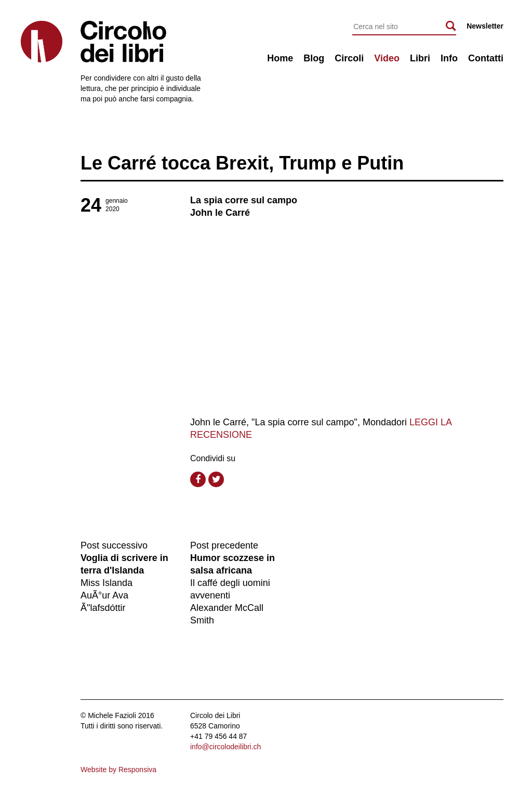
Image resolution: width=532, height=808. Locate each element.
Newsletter (485, 26)
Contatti (486, 58)
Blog (314, 58)
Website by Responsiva (118, 770)
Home (280, 58)
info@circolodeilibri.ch (225, 747)
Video (387, 58)
